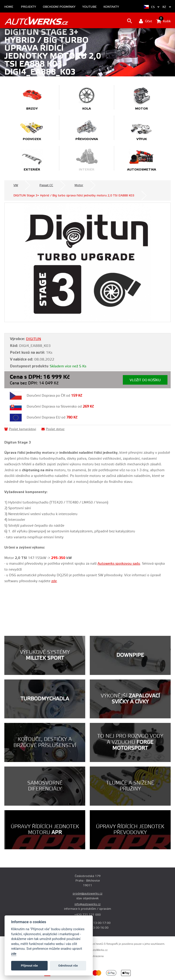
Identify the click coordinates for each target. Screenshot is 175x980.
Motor (79, 185)
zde (14, 954)
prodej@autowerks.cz (87, 894)
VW (16, 185)
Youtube (89, 7)
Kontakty (111, 7)
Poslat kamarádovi (20, 429)
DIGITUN (33, 339)
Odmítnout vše (68, 966)
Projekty (28, 7)
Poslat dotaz (53, 429)
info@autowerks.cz (87, 904)
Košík (163, 21)
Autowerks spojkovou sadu (119, 564)
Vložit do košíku (145, 380)
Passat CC (46, 185)
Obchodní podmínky (59, 7)
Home (9, 7)
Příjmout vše (29, 966)
